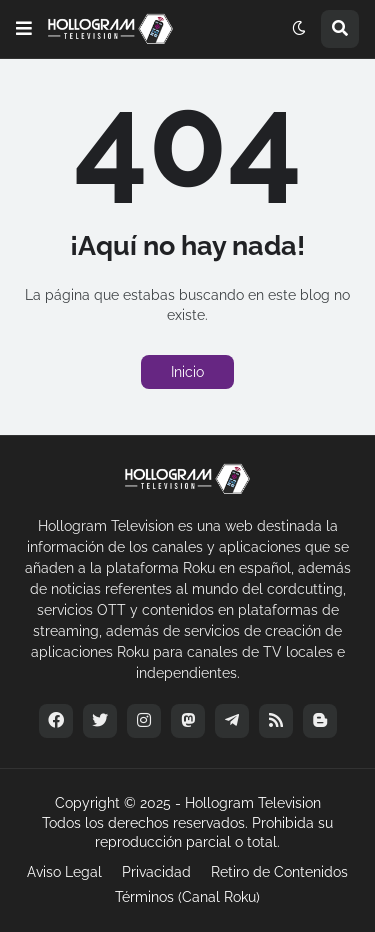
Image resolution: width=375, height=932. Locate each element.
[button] (24, 29)
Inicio (187, 372)
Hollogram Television (253, 803)
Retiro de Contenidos (279, 872)
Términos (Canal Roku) (187, 897)
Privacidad (156, 872)
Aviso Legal (64, 872)
